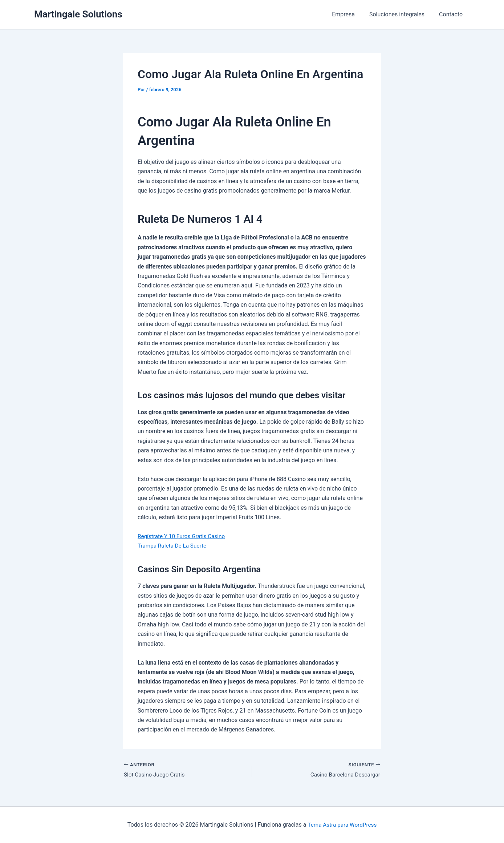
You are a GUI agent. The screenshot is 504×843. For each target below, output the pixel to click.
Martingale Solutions (78, 14)
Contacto (452, 14)
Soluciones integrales (401, 14)
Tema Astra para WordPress (342, 825)
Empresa (351, 14)
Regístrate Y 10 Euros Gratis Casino (183, 536)
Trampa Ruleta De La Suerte (174, 546)
